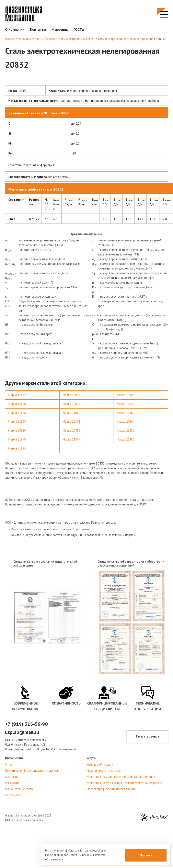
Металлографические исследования (111, 789)
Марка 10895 (71, 404)
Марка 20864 (126, 421)
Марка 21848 (17, 439)
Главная (10, 39)
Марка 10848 (71, 395)
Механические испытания (104, 771)
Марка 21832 (126, 430)
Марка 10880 (17, 404)
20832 (162, 39)
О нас (9, 764)
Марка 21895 (17, 448)
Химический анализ (100, 764)
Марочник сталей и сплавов (36, 39)
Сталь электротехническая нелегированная (126, 39)
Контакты (38, 29)
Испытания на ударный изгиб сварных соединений (121, 777)
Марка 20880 (17, 430)
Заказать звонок (147, 736)
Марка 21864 (71, 439)
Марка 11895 (17, 421)
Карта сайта (14, 795)
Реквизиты (12, 783)
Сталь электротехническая (76, 39)
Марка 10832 (17, 395)
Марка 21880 (126, 439)
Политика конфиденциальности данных (32, 771)
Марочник (60, 29)
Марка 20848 (71, 421)
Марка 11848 (17, 413)
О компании (15, 29)
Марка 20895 (71, 430)
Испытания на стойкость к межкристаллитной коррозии (124, 783)
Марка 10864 (126, 395)
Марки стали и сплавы (20, 789)
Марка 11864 (71, 413)
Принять (146, 855)
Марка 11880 (126, 413)
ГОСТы (79, 29)
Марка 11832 (126, 404)
